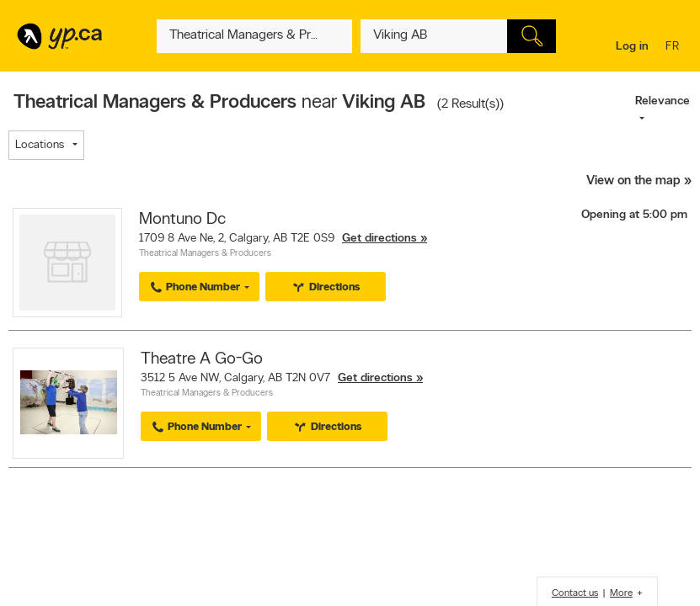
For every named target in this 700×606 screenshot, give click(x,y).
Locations (40, 145)
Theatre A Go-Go (202, 359)
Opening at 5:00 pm (634, 215)
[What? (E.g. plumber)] (254, 36)
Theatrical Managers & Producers (205, 254)
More (621, 593)
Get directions (379, 239)
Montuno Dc (182, 220)
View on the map (633, 181)
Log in (632, 47)
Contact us (575, 593)
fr (674, 48)
